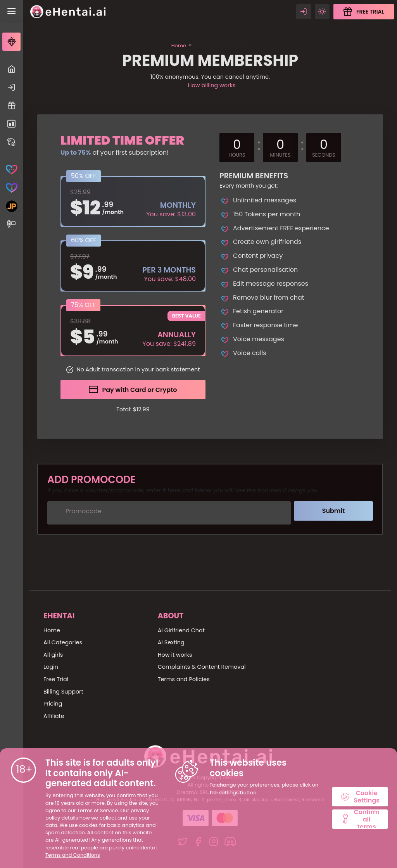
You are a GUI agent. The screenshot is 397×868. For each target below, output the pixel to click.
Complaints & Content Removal (202, 667)
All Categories (63, 642)
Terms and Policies (184, 679)
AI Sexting (171, 642)
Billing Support (63, 692)
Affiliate (54, 716)
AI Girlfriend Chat (181, 630)
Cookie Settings (360, 797)
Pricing (53, 704)
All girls (53, 655)
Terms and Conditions (73, 855)
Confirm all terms (360, 819)
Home (179, 46)
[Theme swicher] (322, 12)
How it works (175, 655)
